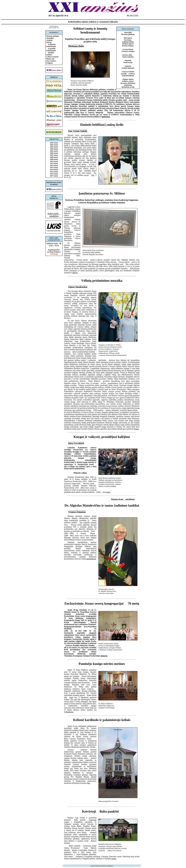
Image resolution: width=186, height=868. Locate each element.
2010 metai (54, 161)
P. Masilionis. (69, 712)
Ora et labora (51, 61)
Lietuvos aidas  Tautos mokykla (128, 56)
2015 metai (54, 172)
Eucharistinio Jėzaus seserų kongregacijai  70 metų (102, 603)
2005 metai (54, 151)
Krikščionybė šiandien (51, 52)
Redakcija (110, 866)
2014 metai (54, 170)
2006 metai (54, 153)
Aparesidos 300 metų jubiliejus (128, 33)
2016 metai (54, 174)
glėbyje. (75, 273)
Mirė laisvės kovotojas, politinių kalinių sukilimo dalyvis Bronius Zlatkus (128, 42)
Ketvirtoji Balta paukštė (102, 811)
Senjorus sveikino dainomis (128, 67)
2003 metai (54, 147)
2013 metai (54, 168)
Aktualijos (50, 38)
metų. (108, 492)
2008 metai (54, 157)
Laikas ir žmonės (52, 57)
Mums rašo (50, 59)
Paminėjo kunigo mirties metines (102, 664)
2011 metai (54, 163)
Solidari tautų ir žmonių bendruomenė (90, 30)
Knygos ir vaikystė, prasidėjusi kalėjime (102, 437)
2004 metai (54, 149)
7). (70, 177)
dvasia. (136, 429)
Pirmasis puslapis (53, 36)
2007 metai (54, 155)
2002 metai (54, 145)
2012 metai (54, 165)
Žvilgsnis (49, 63)
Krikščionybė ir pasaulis (51, 47)
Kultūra (49, 55)
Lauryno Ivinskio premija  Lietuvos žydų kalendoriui (128, 74)
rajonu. (114, 859)
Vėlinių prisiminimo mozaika (102, 281)
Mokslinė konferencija (128, 61)
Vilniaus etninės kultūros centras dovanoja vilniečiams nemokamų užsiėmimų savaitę (128, 83)
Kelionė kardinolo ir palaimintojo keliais (102, 720)
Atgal (92, 866)
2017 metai (54, 176)
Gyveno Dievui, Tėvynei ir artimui (128, 50)
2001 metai (54, 143)
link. (89, 783)
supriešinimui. (91, 559)
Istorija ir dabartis (51, 43)
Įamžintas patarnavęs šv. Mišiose (102, 193)
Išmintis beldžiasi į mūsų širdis (102, 125)
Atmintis (49, 40)
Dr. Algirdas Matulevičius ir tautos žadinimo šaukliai (102, 505)
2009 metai (54, 159)
